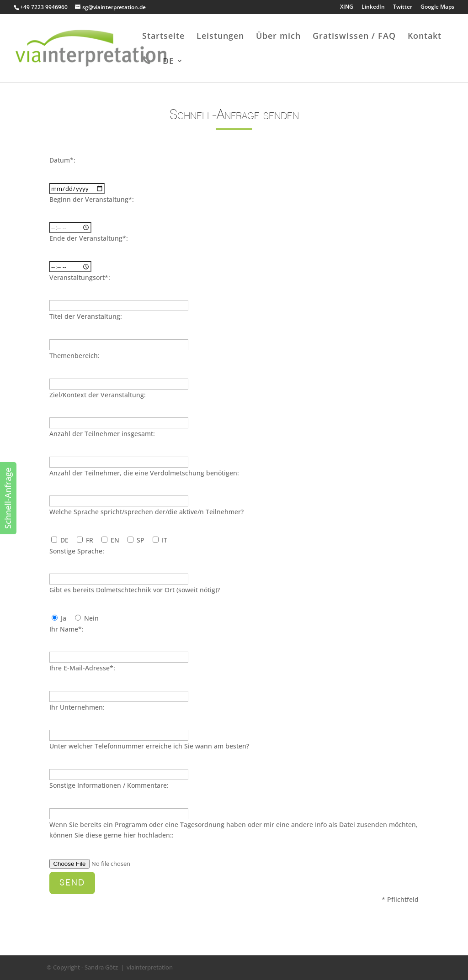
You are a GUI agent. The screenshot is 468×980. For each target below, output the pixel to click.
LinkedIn (373, 7)
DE (168, 62)
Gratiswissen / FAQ (354, 37)
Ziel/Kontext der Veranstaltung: (98, 395)
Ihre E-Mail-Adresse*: (82, 668)
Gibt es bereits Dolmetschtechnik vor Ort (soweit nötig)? (135, 590)
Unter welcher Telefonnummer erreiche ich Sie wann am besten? (149, 746)
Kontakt (425, 37)
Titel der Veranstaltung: (86, 316)
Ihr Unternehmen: (77, 707)
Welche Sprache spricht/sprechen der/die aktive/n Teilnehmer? (146, 512)
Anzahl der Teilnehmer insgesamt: (102, 434)
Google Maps (437, 7)
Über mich (278, 37)
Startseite (163, 37)
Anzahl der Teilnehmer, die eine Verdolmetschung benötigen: (144, 473)
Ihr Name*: (66, 629)
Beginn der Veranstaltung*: (92, 199)
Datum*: (62, 160)
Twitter (403, 7)
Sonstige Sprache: (77, 551)
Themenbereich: (74, 356)
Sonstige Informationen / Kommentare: (109, 785)
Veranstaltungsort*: (80, 277)
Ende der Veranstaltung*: (89, 238)
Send (72, 883)
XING (347, 7)
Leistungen (220, 37)
